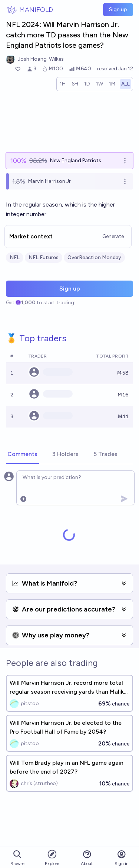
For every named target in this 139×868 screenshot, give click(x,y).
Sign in (122, 858)
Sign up (118, 9)
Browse (17, 858)
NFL (15, 257)
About (87, 858)
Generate (113, 236)
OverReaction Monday (94, 257)
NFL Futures (44, 257)
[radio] (63, 84)
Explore (52, 857)
